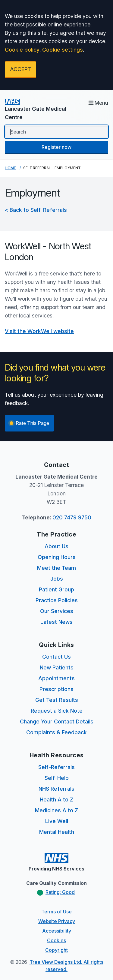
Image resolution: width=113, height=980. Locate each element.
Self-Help (57, 778)
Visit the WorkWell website (39, 331)
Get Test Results (57, 700)
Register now (56, 147)
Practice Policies (57, 600)
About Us (56, 546)
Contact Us (56, 657)
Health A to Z (56, 800)
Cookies (56, 940)
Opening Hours (57, 557)
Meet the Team (56, 568)
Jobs (57, 579)
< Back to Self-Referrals (36, 210)
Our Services (57, 611)
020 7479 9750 (72, 517)
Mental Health (57, 832)
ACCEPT (20, 69)
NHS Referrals (56, 789)
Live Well (57, 821)
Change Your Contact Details (57, 721)
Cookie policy (22, 50)
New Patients (57, 667)
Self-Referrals (56, 767)
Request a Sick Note (57, 711)
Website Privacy (57, 921)
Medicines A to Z (56, 810)
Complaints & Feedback (56, 732)
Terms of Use (56, 912)
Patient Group (56, 589)
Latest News (56, 622)
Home (10, 168)
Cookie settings (63, 50)
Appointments (56, 678)
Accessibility (57, 931)
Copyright (56, 950)
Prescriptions (56, 689)
